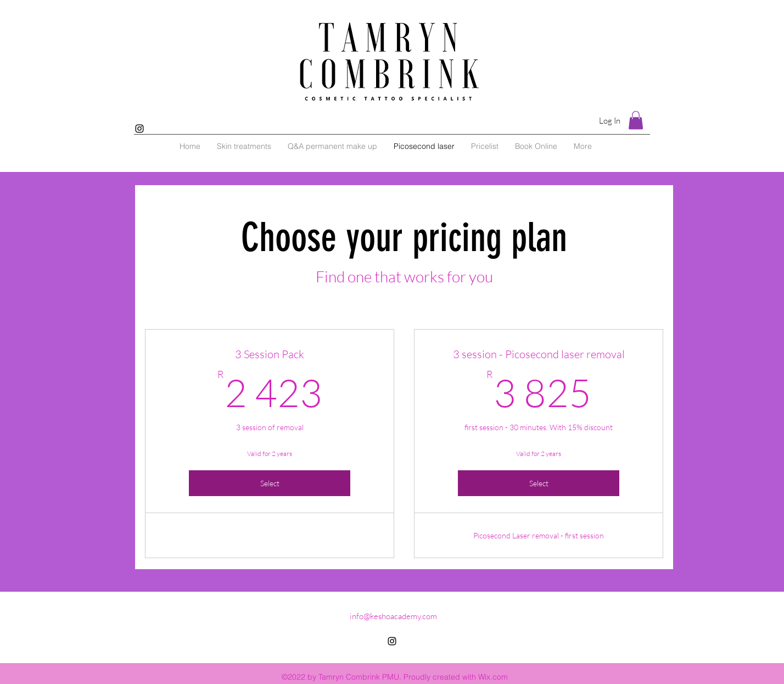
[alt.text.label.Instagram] (139, 129)
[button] (636, 120)
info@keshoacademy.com (393, 616)
